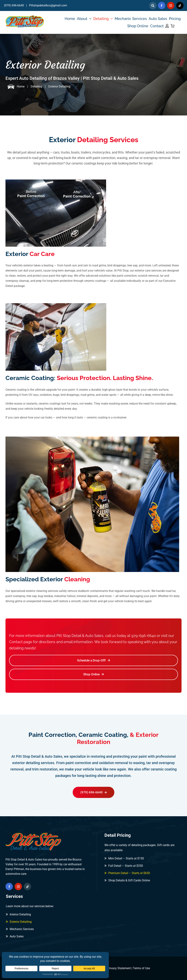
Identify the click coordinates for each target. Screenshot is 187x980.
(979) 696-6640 (14, 5)
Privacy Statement (119, 968)
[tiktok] (180, 5)
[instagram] (171, 5)
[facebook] (162, 5)
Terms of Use (141, 968)
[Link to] (153, 6)
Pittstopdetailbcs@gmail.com (48, 5)
